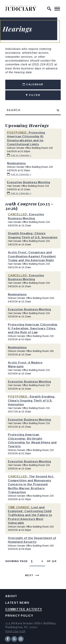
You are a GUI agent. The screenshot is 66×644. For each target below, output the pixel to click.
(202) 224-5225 (15, 631)
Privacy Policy (19, 616)
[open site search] (49, 9)
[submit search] (58, 110)
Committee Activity (24, 609)
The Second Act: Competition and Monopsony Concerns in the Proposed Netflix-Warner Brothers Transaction (31, 484)
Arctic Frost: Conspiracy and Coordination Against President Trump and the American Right (32, 256)
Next (29, 575)
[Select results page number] (37, 561)
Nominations (16, 163)
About (11, 596)
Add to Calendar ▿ (21, 155)
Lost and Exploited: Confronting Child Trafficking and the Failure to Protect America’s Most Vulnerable (30, 515)
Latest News (17, 603)
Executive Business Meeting (29, 182)
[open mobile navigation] (57, 9)
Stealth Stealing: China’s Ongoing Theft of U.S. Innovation (32, 401)
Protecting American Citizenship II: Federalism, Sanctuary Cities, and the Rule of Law (33, 329)
